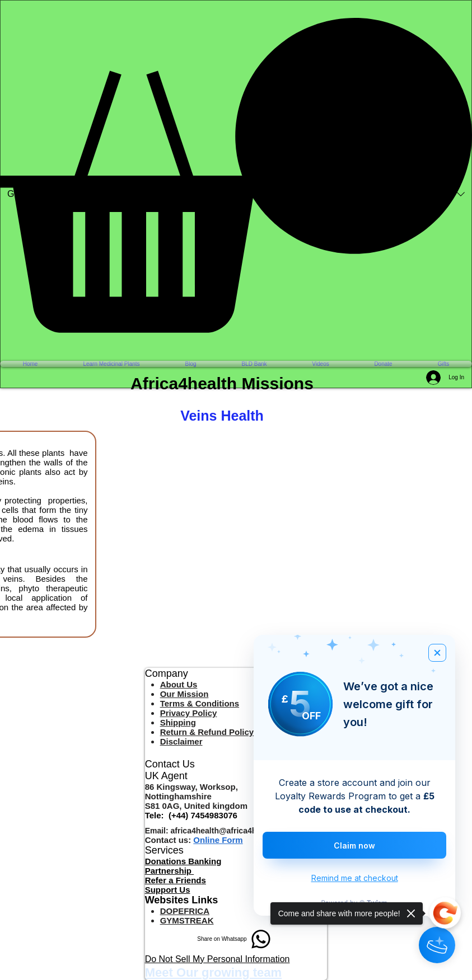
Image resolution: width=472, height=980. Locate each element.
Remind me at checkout (355, 878)
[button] (236, 175)
